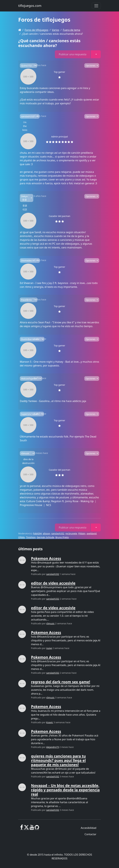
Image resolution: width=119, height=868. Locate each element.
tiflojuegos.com (30, 6)
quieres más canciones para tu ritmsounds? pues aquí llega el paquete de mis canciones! (58, 760)
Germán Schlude (46, 537)
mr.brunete (71, 533)
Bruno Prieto (62, 537)
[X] (26, 829)
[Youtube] (32, 829)
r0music (25, 453)
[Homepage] (20, 30)
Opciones (91, 66)
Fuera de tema (71, 30)
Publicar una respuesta (73, 54)
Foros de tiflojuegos (36, 30)
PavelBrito (26, 300)
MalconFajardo (29, 378)
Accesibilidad (89, 828)
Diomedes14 (28, 260)
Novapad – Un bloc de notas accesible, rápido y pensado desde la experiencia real (65, 790)
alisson (47, 533)
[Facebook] (22, 829)
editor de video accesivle (53, 583)
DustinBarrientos (30, 339)
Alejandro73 (53, 747)
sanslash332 (28, 116)
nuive (49, 648)
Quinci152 (26, 66)
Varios (56, 30)
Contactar (90, 834)
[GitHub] (37, 829)
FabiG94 (37, 533)
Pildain (82, 533)
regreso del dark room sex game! (61, 682)
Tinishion (31, 537)
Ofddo (22, 537)
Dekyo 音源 (24, 198)
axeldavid (91, 533)
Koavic (50, 722)
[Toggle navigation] (96, 6)
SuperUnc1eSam (30, 414)
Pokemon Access (46, 558)
